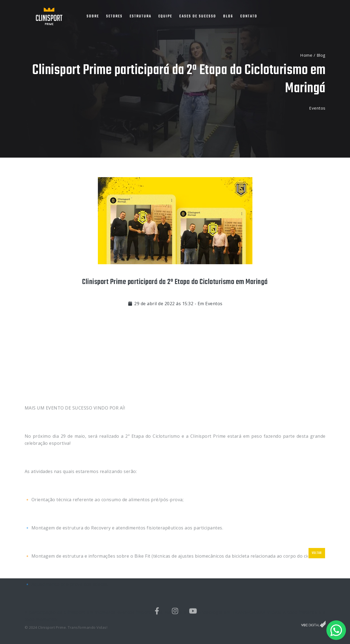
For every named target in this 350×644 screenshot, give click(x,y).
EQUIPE (165, 16)
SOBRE (93, 16)
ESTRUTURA (140, 16)
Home (306, 55)
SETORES (114, 16)
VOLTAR (317, 553)
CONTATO (249, 16)
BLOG (228, 16)
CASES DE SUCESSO (198, 16)
